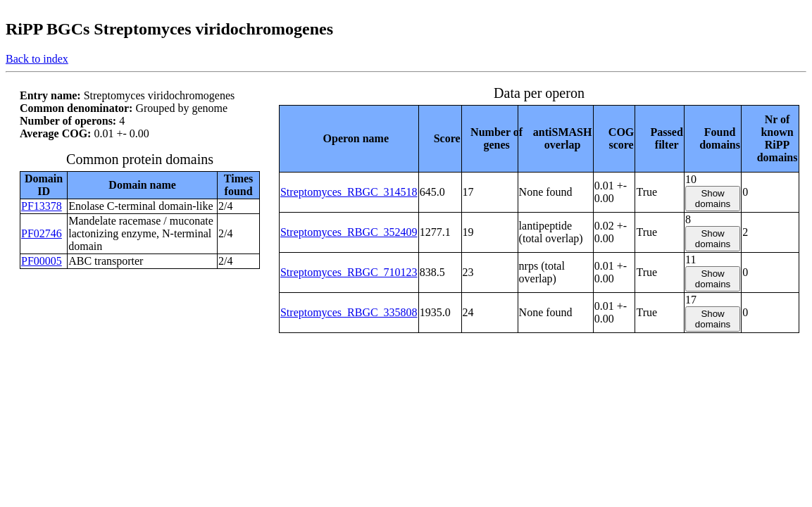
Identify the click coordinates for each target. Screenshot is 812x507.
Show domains (713, 199)
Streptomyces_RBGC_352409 (349, 232)
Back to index (37, 59)
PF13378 (42, 206)
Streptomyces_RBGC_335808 (349, 312)
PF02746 (42, 233)
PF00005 (42, 261)
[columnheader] (349, 138)
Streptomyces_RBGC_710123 (349, 272)
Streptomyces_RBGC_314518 (349, 192)
